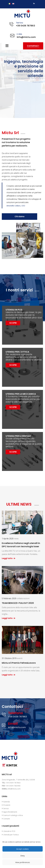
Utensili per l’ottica (10, 835)
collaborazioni (23, 598)
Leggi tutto (9, 558)
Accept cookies (22, 849)
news (16, 539)
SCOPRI (13, 323)
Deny (23, 856)
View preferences (23, 862)
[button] (2, 78)
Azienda (6, 802)
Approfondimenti (9, 812)
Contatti (6, 819)
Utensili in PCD (9, 831)
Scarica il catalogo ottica (12, 815)
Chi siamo (20, 216)
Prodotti (6, 805)
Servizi (5, 809)
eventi (20, 658)
